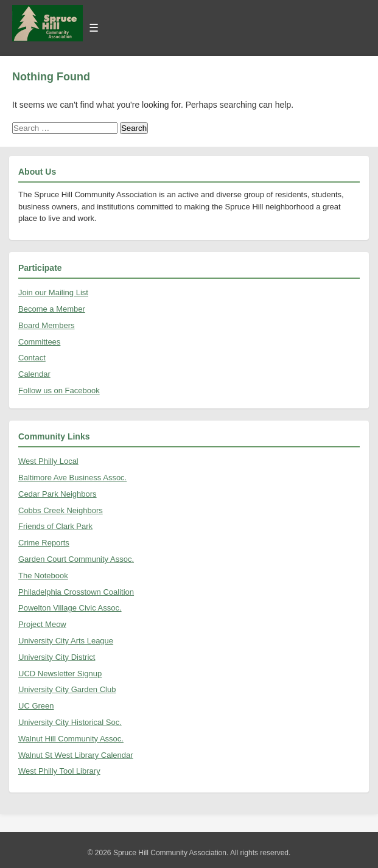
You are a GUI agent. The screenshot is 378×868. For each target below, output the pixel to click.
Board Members (46, 325)
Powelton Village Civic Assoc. (70, 608)
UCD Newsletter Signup (60, 674)
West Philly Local (48, 461)
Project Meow (42, 624)
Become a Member (52, 309)
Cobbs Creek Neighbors (61, 510)
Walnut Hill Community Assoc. (71, 739)
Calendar (34, 374)
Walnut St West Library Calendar (76, 755)
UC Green (36, 706)
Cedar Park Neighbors (58, 494)
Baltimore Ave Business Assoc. (72, 478)
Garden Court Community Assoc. (76, 559)
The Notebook (43, 576)
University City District (57, 657)
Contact (32, 358)
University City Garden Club (67, 689)
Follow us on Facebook (59, 390)
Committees (39, 342)
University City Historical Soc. (70, 722)
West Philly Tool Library (59, 771)
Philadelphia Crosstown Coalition (76, 592)
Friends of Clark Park (55, 526)
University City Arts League (66, 641)
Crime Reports (44, 543)
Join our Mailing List (53, 292)
